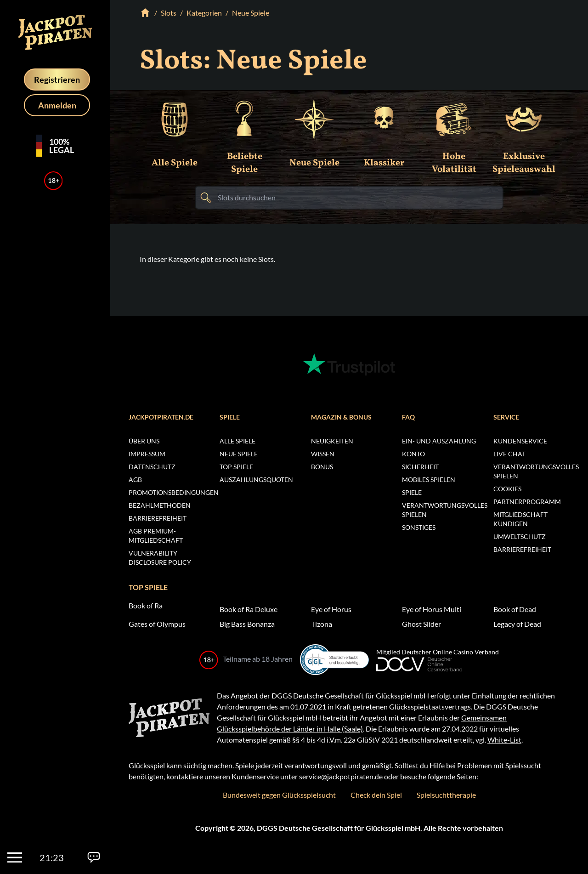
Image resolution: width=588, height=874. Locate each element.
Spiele (412, 492)
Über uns (144, 441)
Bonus (322, 467)
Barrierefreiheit (158, 518)
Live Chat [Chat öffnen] (509, 454)
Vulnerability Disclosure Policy (160, 558)
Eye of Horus (331, 609)
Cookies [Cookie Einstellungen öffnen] (507, 489)
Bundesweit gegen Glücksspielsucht (279, 795)
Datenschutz (152, 467)
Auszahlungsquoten (256, 480)
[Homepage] (55, 32)
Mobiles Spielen (429, 480)
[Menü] (15, 857)
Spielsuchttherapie (446, 795)
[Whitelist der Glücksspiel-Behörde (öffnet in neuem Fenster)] (334, 660)
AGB (135, 480)
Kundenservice (520, 441)
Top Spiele (236, 467)
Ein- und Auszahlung (439, 441)
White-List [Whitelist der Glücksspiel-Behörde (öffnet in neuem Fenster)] (504, 740)
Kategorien (204, 13)
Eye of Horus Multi (432, 609)
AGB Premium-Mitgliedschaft (156, 536)
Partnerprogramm (527, 502)
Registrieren (57, 79)
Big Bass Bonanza (247, 624)
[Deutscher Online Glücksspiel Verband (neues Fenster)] (438, 664)
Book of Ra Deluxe (249, 609)
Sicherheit (420, 467)
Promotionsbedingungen (167, 492)
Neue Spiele (239, 454)
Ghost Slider (421, 624)
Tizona (322, 624)
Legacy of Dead (517, 624)
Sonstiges (419, 527)
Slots (169, 13)
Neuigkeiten (332, 441)
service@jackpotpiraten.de (341, 776)
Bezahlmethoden (160, 505)
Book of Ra (146, 605)
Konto (413, 454)
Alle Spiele (237, 441)
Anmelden (57, 105)
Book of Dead (515, 609)
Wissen (323, 454)
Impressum (147, 454)
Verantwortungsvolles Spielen (440, 510)
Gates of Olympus (157, 624)
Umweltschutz (520, 536)
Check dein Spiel (376, 795)
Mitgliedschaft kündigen (520, 519)
